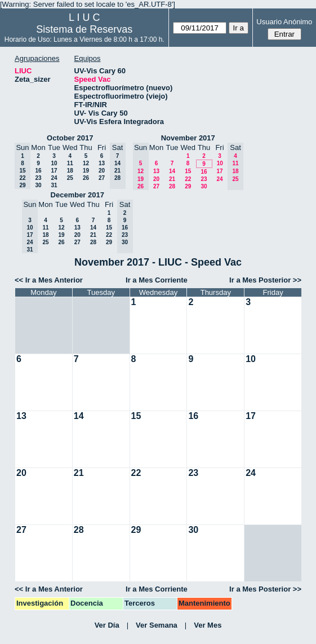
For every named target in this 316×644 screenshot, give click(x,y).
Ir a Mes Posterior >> (265, 280)
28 (172, 186)
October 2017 (70, 138)
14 (172, 171)
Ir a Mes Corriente (157, 280)
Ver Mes (208, 625)
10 (54, 163)
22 (188, 179)
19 (86, 171)
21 (172, 179)
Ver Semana (157, 625)
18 (70, 171)
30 (38, 185)
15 (188, 171)
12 (86, 163)
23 (38, 178)
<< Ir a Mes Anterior (49, 280)
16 (38, 171)
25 (70, 178)
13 (102, 163)
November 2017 (188, 138)
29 (188, 186)
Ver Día (107, 625)
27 (102, 178)
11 (70, 163)
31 (54, 185)
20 (102, 171)
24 (54, 178)
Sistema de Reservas (84, 29)
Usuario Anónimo (284, 22)
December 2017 (77, 195)
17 (54, 171)
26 (86, 178)
